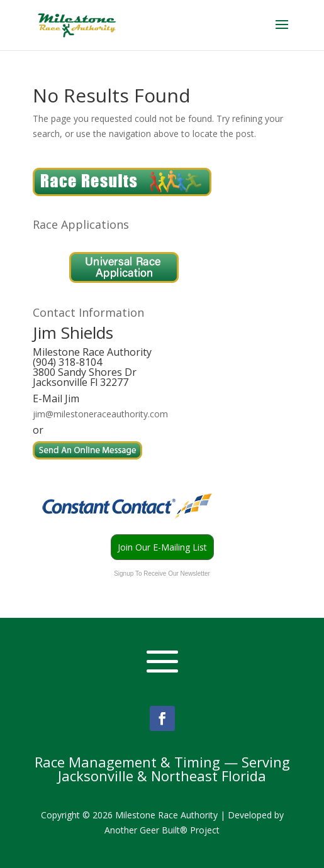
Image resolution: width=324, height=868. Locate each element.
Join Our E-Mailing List (162, 547)
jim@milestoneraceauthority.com (100, 414)
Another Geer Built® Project (162, 830)
